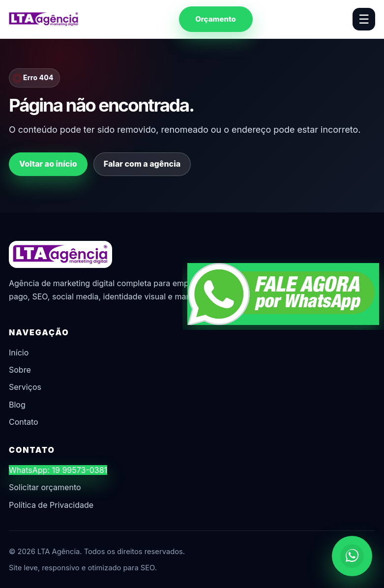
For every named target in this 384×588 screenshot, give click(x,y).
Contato (24, 422)
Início (19, 353)
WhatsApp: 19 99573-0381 (58, 470)
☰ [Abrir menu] (364, 19)
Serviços (25, 387)
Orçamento (216, 19)
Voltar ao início (48, 164)
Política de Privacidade (51, 505)
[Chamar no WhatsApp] (352, 556)
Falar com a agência (142, 164)
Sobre (20, 370)
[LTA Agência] (44, 19)
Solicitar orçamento (45, 487)
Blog (17, 405)
